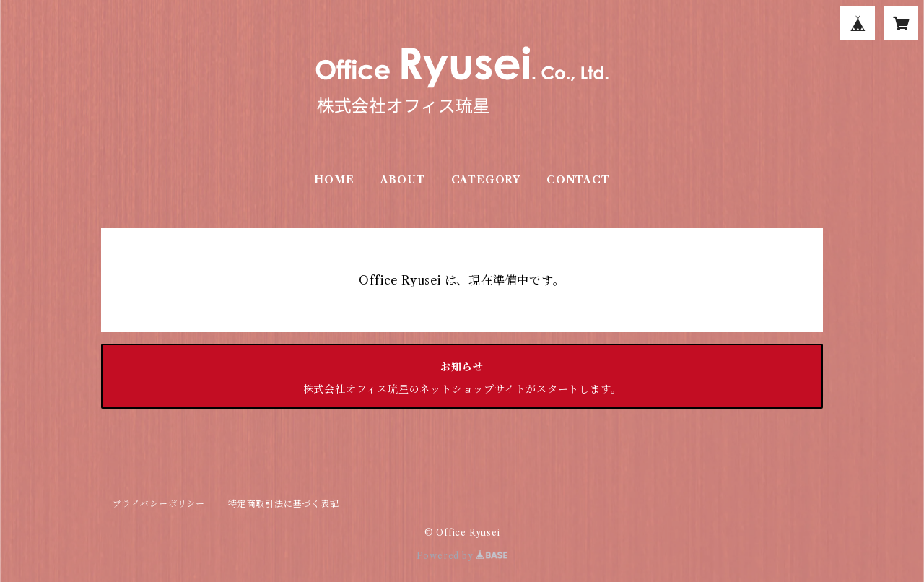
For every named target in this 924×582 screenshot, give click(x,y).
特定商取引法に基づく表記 (284, 504)
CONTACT (578, 180)
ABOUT (403, 180)
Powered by (462, 556)
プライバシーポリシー (159, 504)
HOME (334, 180)
